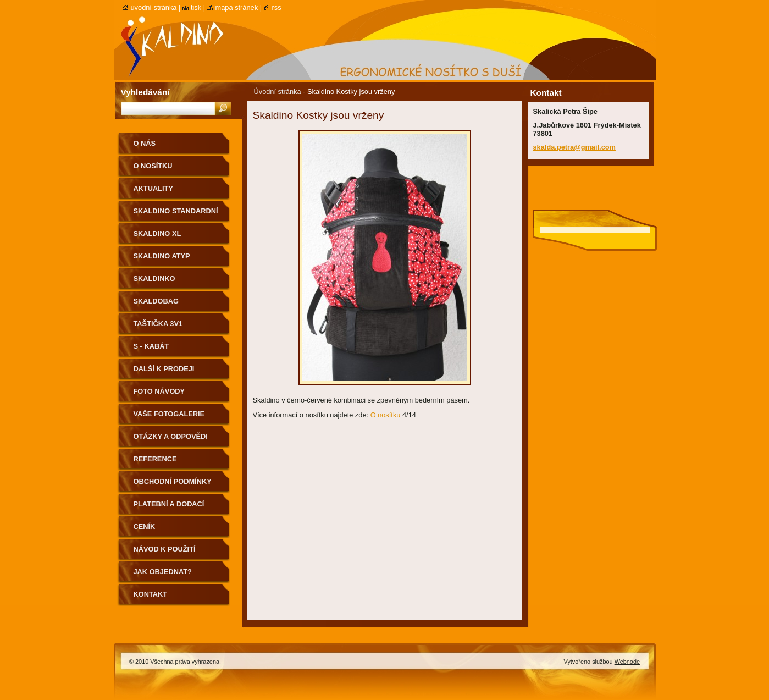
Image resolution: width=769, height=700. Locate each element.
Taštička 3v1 (158, 324)
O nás (145, 143)
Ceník (145, 527)
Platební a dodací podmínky (169, 508)
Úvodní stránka (278, 92)
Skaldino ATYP (162, 256)
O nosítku (386, 415)
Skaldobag (156, 301)
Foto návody (159, 391)
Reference (155, 459)
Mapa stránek (237, 7)
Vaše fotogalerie (169, 414)
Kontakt (151, 594)
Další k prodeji (164, 369)
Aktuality (154, 188)
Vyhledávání (145, 92)
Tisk (196, 7)
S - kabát (151, 346)
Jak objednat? (163, 572)
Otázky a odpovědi (171, 436)
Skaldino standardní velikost (176, 215)
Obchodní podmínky (173, 481)
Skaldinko (154, 279)
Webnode (627, 662)
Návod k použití (165, 549)
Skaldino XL (157, 233)
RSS (277, 7)
